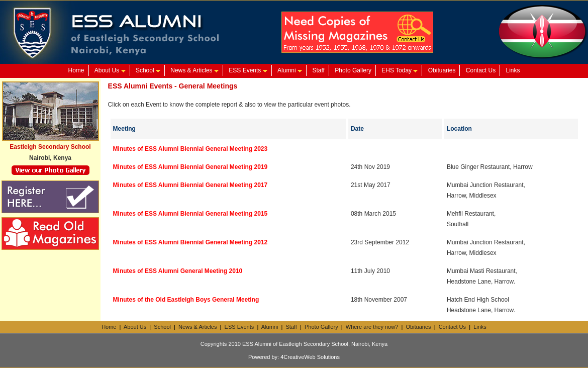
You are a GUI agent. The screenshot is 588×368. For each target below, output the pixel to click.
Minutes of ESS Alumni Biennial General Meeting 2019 (190, 167)
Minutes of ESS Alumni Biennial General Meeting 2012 (190, 242)
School (148, 70)
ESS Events (248, 70)
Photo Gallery (353, 70)
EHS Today (400, 70)
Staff (318, 70)
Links (513, 70)
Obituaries (442, 70)
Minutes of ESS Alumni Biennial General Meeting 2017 (190, 185)
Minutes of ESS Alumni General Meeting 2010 (178, 271)
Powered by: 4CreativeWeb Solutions (294, 357)
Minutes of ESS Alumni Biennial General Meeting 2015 (190, 214)
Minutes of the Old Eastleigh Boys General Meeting (186, 300)
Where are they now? (372, 327)
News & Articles (194, 70)
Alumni (290, 70)
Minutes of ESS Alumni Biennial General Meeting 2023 (190, 149)
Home (76, 70)
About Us (110, 70)
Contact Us (481, 70)
